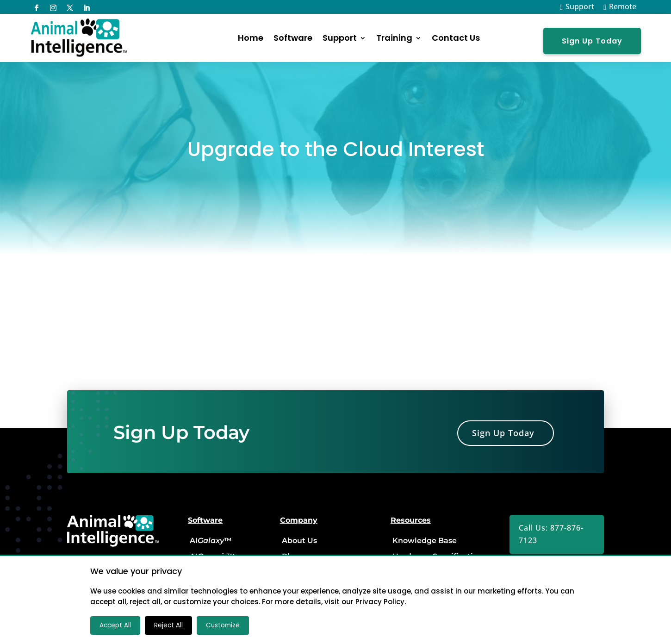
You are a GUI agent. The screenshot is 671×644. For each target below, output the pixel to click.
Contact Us (456, 38)
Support (340, 38)
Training (394, 38)
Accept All (115, 625)
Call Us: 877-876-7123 (551, 534)
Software (293, 38)
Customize (223, 625)
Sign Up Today (592, 41)
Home (251, 38)
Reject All (168, 625)
